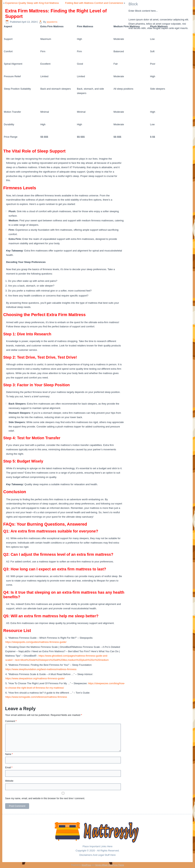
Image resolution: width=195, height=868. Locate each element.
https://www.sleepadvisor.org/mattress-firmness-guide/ (35, 678)
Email (9, 768)
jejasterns (52, 22)
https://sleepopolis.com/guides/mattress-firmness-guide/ (36, 642)
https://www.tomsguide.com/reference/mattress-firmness (36, 697)
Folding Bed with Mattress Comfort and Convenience (94, 3)
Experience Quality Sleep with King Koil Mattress (32, 3)
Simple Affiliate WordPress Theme (110, 865)
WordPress (86, 865)
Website (9, 781)
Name (9, 754)
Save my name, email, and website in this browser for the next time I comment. (45, 798)
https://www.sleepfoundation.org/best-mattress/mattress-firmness (41, 669)
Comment (11, 721)
